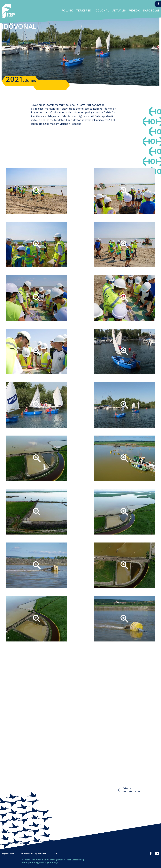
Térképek (84, 11)
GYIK (55, 854)
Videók (134, 11)
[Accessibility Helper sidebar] (158, 3)
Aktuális (119, 11)
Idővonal (102, 11)
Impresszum (8, 854)
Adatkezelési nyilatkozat (33, 854)
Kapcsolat (151, 11)
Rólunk (67, 11)
